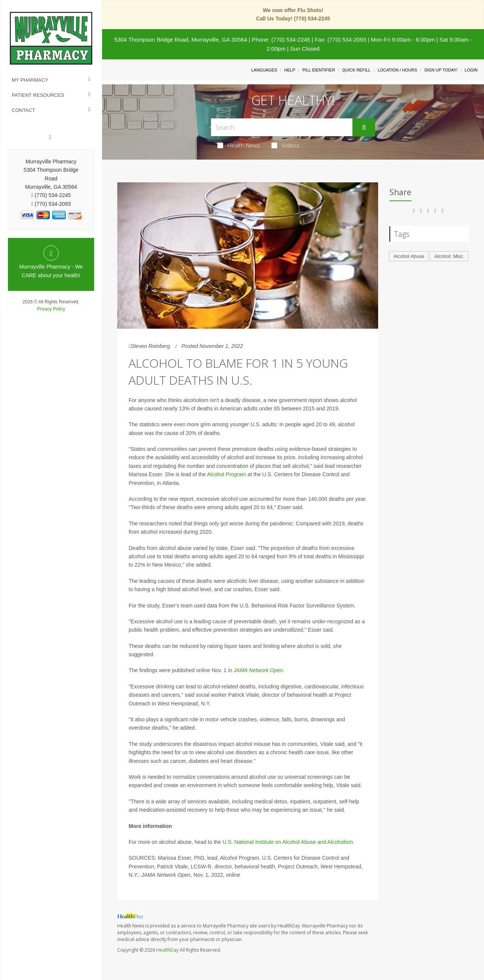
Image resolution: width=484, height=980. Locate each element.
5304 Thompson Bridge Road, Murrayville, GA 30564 (181, 40)
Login (471, 70)
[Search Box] (282, 127)
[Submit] (364, 127)
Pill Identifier (318, 70)
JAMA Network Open (258, 670)
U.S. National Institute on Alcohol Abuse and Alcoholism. (289, 842)
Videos (285, 145)
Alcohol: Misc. (449, 256)
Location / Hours (397, 70)
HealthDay (167, 950)
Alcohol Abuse (409, 256)
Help (290, 70)
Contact (23, 110)
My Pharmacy (30, 80)
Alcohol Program (226, 474)
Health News (239, 145)
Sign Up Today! (441, 70)
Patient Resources (38, 95)
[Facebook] (50, 137)
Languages (264, 70)
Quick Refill (356, 70)
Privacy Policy (51, 309)
